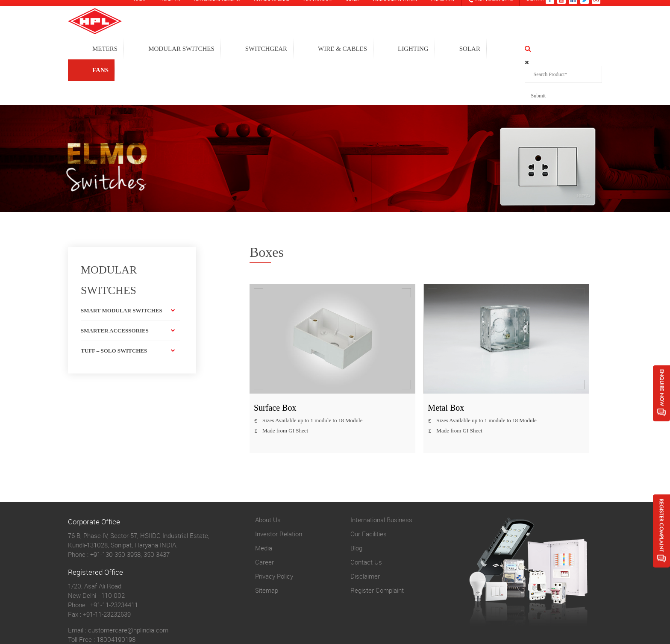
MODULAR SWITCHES (225, 50)
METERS (149, 50)
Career (264, 518)
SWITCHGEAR (310, 50)
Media (264, 504)
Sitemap (267, 547)
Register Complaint (377, 547)
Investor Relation (279, 490)
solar (514, 50)
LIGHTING (457, 50)
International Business (381, 476)
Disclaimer (365, 532)
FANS (563, 50)
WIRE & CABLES (386, 50)
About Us (268, 476)
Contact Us (366, 518)
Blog (356, 504)
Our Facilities (369, 490)
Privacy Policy (274, 532)
